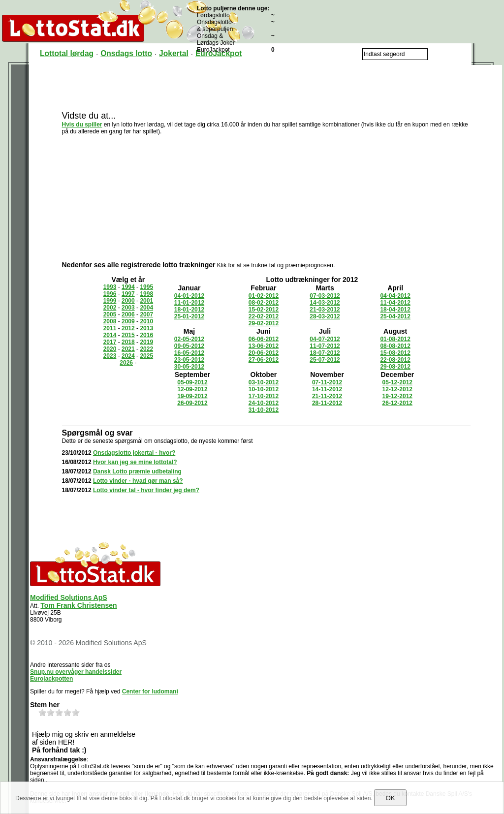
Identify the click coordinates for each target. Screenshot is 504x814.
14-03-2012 (325, 303)
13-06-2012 (264, 346)
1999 (110, 301)
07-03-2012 (325, 296)
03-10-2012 (264, 382)
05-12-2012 (397, 382)
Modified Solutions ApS (69, 597)
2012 (128, 328)
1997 (128, 294)
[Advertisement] (266, 87)
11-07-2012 (325, 346)
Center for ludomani (150, 691)
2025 (146, 356)
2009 (128, 321)
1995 (146, 287)
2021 (128, 349)
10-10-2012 (264, 389)
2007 (146, 314)
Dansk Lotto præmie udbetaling (137, 471)
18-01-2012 (189, 310)
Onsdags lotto (126, 53)
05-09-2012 (192, 382)
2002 (110, 308)
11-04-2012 (395, 303)
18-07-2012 (325, 353)
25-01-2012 (189, 316)
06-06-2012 (264, 339)
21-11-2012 (327, 396)
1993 (110, 287)
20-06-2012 (264, 353)
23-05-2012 (189, 360)
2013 (146, 328)
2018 (128, 342)
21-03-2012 (325, 310)
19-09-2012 (192, 396)
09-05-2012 (189, 346)
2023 (110, 356)
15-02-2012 (264, 310)
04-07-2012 (325, 339)
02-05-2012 (189, 339)
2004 (146, 308)
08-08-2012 (395, 346)
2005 (110, 314)
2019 (146, 342)
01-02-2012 (264, 296)
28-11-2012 (327, 403)
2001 (146, 301)
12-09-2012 (192, 389)
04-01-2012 (189, 296)
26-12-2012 (397, 403)
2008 (110, 321)
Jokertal (174, 53)
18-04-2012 (395, 310)
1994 (128, 287)
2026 (126, 363)
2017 (110, 342)
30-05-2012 (189, 367)
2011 (110, 328)
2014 (110, 335)
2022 (146, 349)
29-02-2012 (264, 323)
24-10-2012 (264, 403)
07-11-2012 (327, 382)
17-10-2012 (264, 396)
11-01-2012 (189, 303)
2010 (146, 321)
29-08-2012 (395, 367)
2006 (128, 314)
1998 (146, 294)
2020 (110, 349)
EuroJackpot (219, 53)
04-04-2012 (395, 296)
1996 (110, 294)
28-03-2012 (325, 316)
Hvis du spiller (82, 125)
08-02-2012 (264, 303)
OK (390, 798)
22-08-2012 (395, 360)
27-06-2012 (264, 360)
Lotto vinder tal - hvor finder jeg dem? (146, 490)
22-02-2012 (264, 316)
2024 (128, 356)
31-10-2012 (264, 410)
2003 (128, 308)
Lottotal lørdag (67, 53)
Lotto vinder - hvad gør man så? (138, 481)
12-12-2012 (397, 389)
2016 (146, 335)
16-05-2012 (189, 353)
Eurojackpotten (51, 679)
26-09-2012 (192, 403)
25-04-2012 (395, 316)
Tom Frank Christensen (79, 605)
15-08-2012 (395, 353)
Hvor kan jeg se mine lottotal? (135, 462)
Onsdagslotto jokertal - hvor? (134, 453)
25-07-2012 (325, 360)
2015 (128, 335)
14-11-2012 (327, 389)
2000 (128, 301)
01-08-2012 (395, 339)
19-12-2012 (397, 396)
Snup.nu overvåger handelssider (76, 672)
